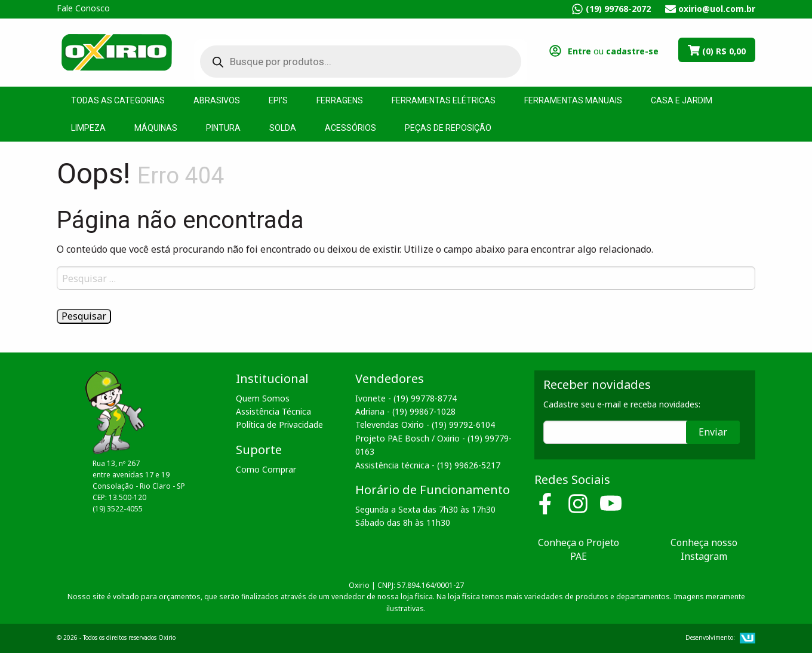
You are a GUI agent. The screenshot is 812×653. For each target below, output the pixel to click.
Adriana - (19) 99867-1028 (405, 411)
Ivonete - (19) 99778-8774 (406, 398)
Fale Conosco (83, 8)
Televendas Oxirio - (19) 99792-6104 (425, 424)
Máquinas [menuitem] (156, 128)
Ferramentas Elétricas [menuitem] (444, 100)
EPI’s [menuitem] (278, 100)
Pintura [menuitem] (223, 128)
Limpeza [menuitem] (88, 128)
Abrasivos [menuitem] (217, 100)
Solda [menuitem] (283, 128)
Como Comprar (266, 469)
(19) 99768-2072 (618, 9)
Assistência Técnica (273, 411)
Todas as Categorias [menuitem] (118, 100)
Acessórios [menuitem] (350, 128)
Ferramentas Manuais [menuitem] (573, 100)
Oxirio (116, 51)
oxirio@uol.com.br (717, 9)
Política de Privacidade (279, 424)
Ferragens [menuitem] (340, 100)
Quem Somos (263, 398)
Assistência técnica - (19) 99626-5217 (428, 465)
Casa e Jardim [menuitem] (682, 100)
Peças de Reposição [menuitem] (448, 128)
